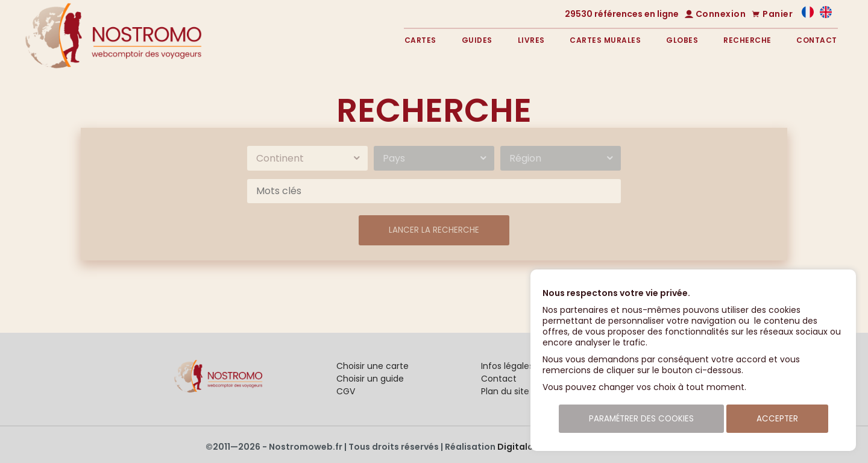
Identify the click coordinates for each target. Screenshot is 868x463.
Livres (531, 40)
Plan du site (505, 391)
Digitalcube (524, 447)
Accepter (777, 419)
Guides (477, 40)
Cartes (420, 40)
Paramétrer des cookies (641, 419)
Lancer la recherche (434, 230)
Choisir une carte (373, 366)
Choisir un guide (370, 379)
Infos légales (507, 366)
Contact (817, 40)
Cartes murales (605, 40)
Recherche (747, 40)
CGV (346, 391)
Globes (682, 40)
